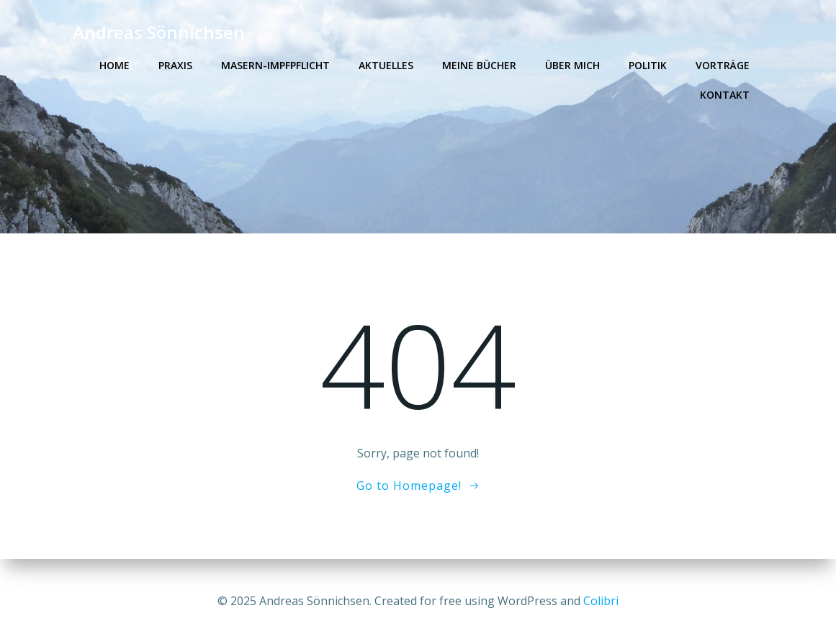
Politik (648, 65)
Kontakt (725, 95)
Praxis (175, 65)
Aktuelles (386, 65)
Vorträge (723, 65)
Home (114, 65)
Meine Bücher (479, 65)
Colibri (601, 601)
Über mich (572, 65)
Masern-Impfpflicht (275, 65)
